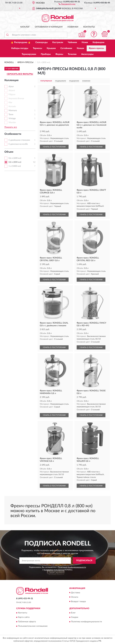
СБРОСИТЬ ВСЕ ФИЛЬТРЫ (20, 74)
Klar (10, 103)
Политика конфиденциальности (86, 622)
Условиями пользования (54, 570)
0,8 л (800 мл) (15, 162)
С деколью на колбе (18, 144)
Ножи (85, 42)
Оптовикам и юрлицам (49, 27)
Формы (59, 54)
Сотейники (66, 48)
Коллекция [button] (11, 80)
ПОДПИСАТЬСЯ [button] (84, 561)
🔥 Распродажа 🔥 (21, 42)
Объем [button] (9, 152)
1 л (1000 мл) (15, 166)
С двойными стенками (19, 140)
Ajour (11, 87)
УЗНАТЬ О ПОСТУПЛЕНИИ (54, 147)
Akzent (12, 91)
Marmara (13, 111)
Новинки (73, 27)
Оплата (75, 597)
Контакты (89, 27)
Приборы (46, 54)
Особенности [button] (13, 134)
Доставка (76, 593)
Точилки (72, 54)
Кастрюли (58, 42)
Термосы (37, 48)
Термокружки (29, 54)
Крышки (51, 48)
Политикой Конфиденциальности (72, 567)
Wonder (12, 122)
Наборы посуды (20, 48)
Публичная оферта (27, 622)
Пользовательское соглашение (33, 626)
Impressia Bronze (16, 99)
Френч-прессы (96, 48)
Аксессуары (87, 54)
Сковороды (42, 42)
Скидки (75, 617)
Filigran (12, 95)
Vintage (12, 119)
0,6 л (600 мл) (15, 158)
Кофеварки (98, 42)
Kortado (12, 107)
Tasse (11, 115)
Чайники (72, 42)
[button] (67, 4)
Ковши (80, 48)
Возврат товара (78, 602)
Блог (73, 613)
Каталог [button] (25, 27)
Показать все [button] (11, 127)
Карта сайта (24, 617)
